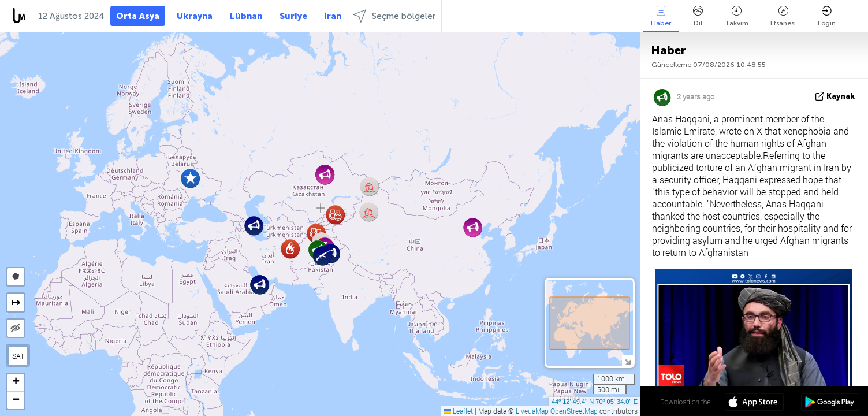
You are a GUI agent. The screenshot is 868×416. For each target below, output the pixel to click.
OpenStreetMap (574, 411)
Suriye (293, 16)
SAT (18, 356)
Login (827, 16)
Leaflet (459, 411)
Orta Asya (138, 16)
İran (333, 16)
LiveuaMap (532, 411)
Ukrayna (195, 16)
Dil (698, 16)
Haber (661, 16)
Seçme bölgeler (394, 16)
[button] (190, 178)
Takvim (737, 16)
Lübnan (246, 16)
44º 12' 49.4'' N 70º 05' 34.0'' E (595, 402)
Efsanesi (783, 16)
